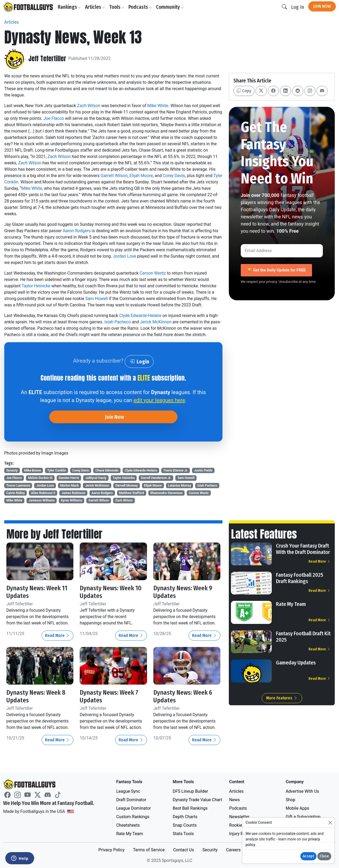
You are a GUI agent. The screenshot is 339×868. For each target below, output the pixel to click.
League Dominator (134, 808)
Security (210, 850)
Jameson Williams (42, 500)
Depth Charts (185, 817)
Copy (244, 91)
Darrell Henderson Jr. (156, 478)
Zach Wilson (89, 106)
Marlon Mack (70, 486)
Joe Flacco (54, 118)
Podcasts (140, 7)
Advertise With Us (302, 791)
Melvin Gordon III (40, 478)
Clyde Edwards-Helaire (140, 316)
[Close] (330, 823)
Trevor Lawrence (18, 486)
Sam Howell (97, 299)
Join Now (322, 6)
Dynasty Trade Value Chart (197, 800)
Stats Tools (183, 834)
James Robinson (73, 493)
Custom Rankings (133, 817)
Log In (298, 7)
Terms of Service (149, 850)
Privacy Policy (111, 850)
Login (139, 362)
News (234, 800)
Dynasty (12, 470)
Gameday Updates (296, 663)
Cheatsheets (128, 825)
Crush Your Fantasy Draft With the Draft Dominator (303, 549)
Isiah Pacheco (118, 322)
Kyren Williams (72, 500)
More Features (282, 698)
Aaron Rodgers (77, 231)
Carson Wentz (153, 273)
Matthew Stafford (131, 493)
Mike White (158, 106)
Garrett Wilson (114, 176)
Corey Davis (174, 176)
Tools (117, 7)
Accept (308, 856)
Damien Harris (69, 478)
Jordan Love (125, 256)
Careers (233, 850)
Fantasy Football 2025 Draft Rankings (300, 578)
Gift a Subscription (303, 817)
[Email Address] (282, 251)
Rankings (69, 7)
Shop (291, 800)
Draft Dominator (131, 800)
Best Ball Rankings (190, 808)
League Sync (128, 791)
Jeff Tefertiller (47, 59)
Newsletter (239, 817)
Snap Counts (185, 825)
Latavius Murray (180, 486)
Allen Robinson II (43, 493)
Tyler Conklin (57, 470)
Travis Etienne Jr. (175, 470)
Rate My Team (291, 604)
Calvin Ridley (16, 493)
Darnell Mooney (127, 486)
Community (170, 7)
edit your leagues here (159, 400)
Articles (95, 7)
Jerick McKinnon (156, 322)
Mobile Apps (298, 808)
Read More (57, 635)
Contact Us (184, 850)
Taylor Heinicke (36, 286)
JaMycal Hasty (96, 478)
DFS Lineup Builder (190, 791)
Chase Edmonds (107, 470)
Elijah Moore (141, 176)
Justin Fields (203, 470)
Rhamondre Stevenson (166, 493)
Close (324, 856)
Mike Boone (33, 470)
